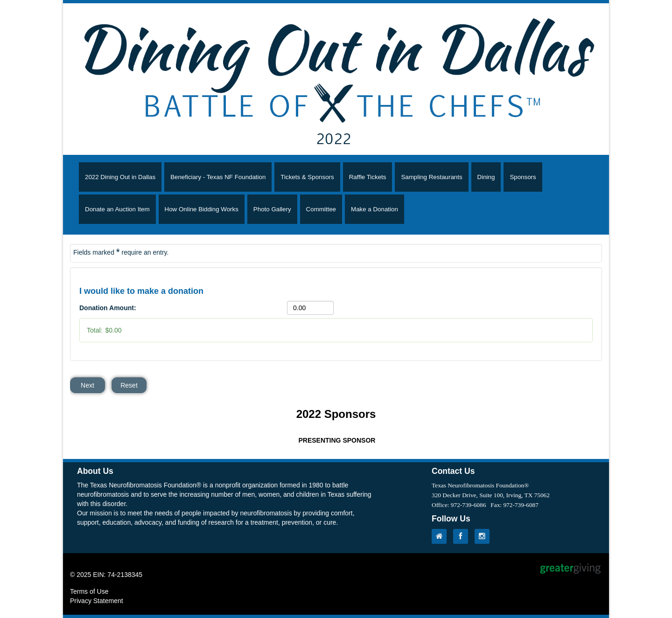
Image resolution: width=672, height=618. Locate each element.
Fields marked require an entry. (121, 252)
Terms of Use (89, 591)
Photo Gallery (272, 209)
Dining (486, 177)
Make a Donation (374, 209)
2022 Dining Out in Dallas (120, 177)
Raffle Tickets (368, 177)
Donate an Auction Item (117, 209)
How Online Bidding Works (202, 209)
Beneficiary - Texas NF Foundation (218, 177)
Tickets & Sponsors (307, 177)
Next (87, 385)
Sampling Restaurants (431, 177)
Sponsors (523, 177)
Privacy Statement (97, 601)
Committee (321, 209)
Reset (129, 385)
